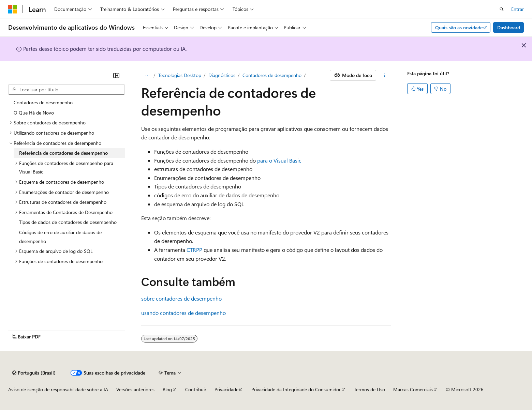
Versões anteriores (135, 389)
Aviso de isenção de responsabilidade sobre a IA (58, 389)
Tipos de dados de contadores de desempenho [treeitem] (68, 222)
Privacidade (226, 389)
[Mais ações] (385, 75)
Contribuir (196, 389)
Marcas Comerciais (413, 389)
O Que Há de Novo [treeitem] (34, 113)
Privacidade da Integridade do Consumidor (296, 389)
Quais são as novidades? (461, 27)
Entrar (518, 9)
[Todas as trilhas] (147, 75)
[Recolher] (116, 75)
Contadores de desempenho (272, 75)
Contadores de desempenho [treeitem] (43, 102)
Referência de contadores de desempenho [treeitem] (63, 153)
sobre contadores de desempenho (181, 298)
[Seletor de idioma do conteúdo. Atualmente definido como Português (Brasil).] (34, 373)
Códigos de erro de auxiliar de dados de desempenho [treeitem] (60, 237)
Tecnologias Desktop (180, 75)
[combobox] (66, 90)
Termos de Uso (370, 389)
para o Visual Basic (279, 160)
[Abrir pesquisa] (502, 9)
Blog (167, 389)
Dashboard (509, 27)
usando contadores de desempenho (183, 313)
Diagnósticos (222, 75)
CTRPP (194, 250)
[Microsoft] (13, 9)
